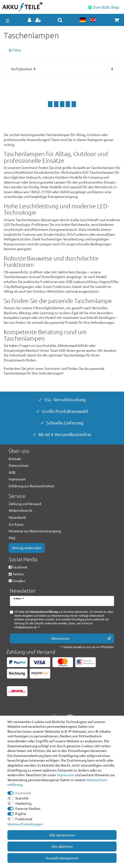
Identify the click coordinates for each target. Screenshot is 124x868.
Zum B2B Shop (103, 7)
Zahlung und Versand (25, 504)
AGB (12, 472)
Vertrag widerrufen (27, 548)
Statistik (22, 798)
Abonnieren (81, 638)
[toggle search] (60, 20)
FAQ (12, 538)
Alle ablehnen (62, 846)
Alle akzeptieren (62, 835)
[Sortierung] (62, 69)
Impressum (65, 775)
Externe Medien (28, 808)
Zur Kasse (16, 524)
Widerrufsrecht (21, 510)
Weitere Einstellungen (25, 824)
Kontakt (15, 459)
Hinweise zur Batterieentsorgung (35, 531)
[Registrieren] (39, 20)
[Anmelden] (30, 20)
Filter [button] (15, 50)
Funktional (24, 819)
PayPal (21, 814)
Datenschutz (19, 465)
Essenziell (23, 793)
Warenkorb (17, 517)
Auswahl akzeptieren (62, 858)
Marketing (23, 803)
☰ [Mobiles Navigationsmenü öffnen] (7, 21)
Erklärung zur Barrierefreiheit (32, 486)
